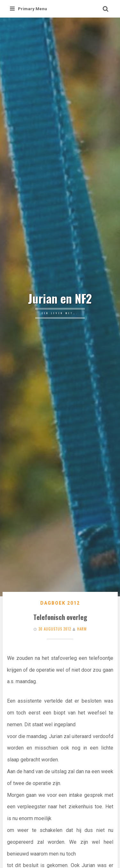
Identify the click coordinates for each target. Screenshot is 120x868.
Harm (82, 629)
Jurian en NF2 (60, 298)
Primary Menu (28, 9)
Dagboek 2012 (60, 603)
